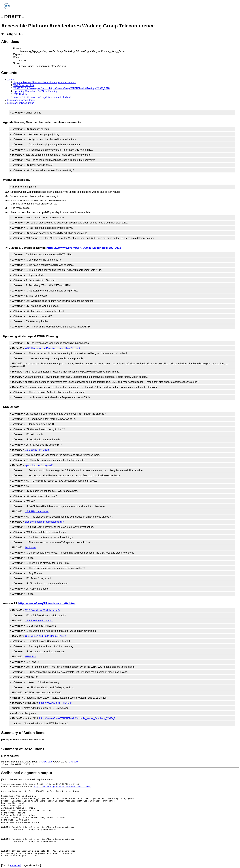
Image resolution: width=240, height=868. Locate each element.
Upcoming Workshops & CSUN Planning (36, 91)
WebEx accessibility (24, 85)
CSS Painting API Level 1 (39, 621)
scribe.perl (46, 762)
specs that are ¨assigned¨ (39, 465)
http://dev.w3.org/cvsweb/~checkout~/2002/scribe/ (62, 787)
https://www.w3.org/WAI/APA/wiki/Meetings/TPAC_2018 (84, 248)
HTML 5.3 (30, 657)
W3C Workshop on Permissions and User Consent (52, 348)
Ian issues (30, 547)
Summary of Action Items (21, 100)
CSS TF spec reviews (37, 512)
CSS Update (20, 94)
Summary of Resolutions (21, 103)
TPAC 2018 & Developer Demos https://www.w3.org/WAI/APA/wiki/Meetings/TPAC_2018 (62, 88)
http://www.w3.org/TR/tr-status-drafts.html (47, 603)
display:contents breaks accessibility (45, 522)
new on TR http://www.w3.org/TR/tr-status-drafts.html (42, 97)
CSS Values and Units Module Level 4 (46, 636)
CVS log (73, 762)
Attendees (10, 42)
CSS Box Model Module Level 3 (42, 610)
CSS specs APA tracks (37, 450)
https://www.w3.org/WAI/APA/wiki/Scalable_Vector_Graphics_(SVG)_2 (77, 718)
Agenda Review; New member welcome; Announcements (45, 82)
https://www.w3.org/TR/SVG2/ (55, 703)
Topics (11, 80)
